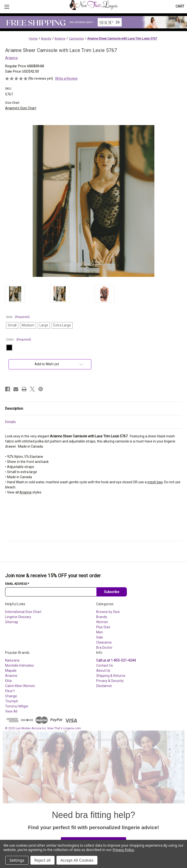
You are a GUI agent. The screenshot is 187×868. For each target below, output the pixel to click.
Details (10, 422)
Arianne (26, 492)
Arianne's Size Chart (21, 108)
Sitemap (12, 622)
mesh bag (155, 482)
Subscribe (112, 592)
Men (100, 632)
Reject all (42, 860)
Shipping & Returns (111, 676)
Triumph (12, 701)
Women (102, 622)
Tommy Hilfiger (17, 706)
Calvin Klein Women (20, 686)
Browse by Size (108, 612)
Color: (19, 339)
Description (14, 408)
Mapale (11, 671)
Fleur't (10, 691)
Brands (102, 617)
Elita (8, 681)
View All (11, 711)
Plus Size (103, 627)
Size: (18, 317)
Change (11, 696)
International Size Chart (23, 612)
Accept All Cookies (77, 860)
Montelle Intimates (19, 665)
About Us (103, 671)
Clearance (104, 642)
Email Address (17, 584)
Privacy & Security (110, 681)
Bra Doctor (104, 647)
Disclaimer (104, 686)
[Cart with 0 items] (180, 6)
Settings (17, 860)
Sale (100, 637)
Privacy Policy (123, 850)
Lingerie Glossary (18, 617)
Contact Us (105, 665)
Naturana (12, 660)
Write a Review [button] (66, 78)
